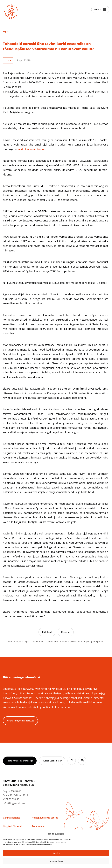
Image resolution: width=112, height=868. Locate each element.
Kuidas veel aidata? (52, 761)
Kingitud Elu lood (12, 826)
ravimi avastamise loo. (32, 149)
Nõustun (56, 853)
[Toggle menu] (100, 9)
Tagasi (6, 31)
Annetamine (38, 826)
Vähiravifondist (11, 818)
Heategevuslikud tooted (45, 818)
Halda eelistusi (56, 861)
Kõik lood (47, 632)
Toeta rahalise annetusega (20, 761)
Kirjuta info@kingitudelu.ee (20, 721)
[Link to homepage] (11, 12)
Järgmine (66, 632)
